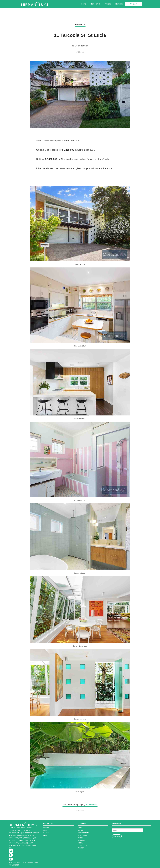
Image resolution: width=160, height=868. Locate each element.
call (35, 845)
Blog (45, 830)
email (28, 845)
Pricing (108, 4)
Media (80, 843)
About (80, 828)
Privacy (81, 848)
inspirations (91, 805)
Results (46, 833)
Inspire (46, 828)
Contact (134, 4)
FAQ (45, 835)
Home (84, 4)
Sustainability (83, 833)
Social (80, 830)
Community (82, 845)
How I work (82, 835)
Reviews (119, 4)
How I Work (95, 4)
